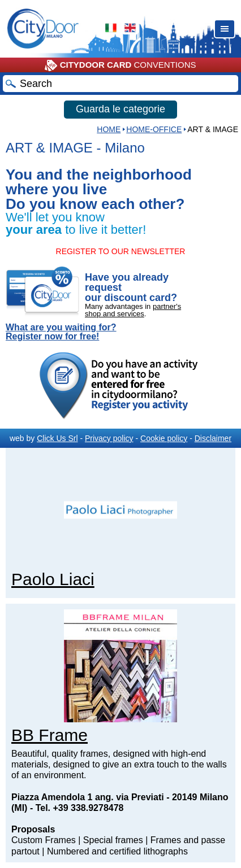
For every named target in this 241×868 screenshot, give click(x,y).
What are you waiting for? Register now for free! (61, 332)
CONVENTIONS (120, 66)
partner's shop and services (133, 310)
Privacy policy (109, 438)
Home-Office (154, 129)
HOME (109, 129)
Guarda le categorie (120, 109)
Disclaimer (213, 438)
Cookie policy (164, 438)
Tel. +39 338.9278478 (80, 808)
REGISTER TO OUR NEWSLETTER (121, 251)
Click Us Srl (57, 438)
